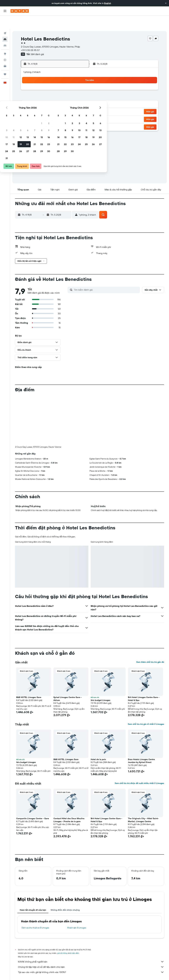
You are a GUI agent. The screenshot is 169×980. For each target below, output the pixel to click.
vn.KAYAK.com (21, 974)
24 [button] (38, 105)
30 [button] (80, 105)
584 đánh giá (37, 41)
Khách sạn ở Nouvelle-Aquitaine (91, 974)
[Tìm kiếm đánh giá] (106, 276)
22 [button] (73, 98)
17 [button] (38, 98)
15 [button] (73, 91)
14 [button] (66, 91)
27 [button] (59, 105)
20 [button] (59, 98)
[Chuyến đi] (5, 61)
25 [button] (45, 105)
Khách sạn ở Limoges (77, 914)
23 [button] (80, 98)
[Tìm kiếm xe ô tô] (5, 32)
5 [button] (52, 84)
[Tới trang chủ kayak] (20, 11)
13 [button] (59, 91)
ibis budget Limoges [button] (100, 687)
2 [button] (80, 77)
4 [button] (45, 84)
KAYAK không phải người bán (91, 948)
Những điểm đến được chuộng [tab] (65, 897)
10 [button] (38, 91)
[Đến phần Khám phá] (5, 40)
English (108, 3)
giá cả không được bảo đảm (68, 940)
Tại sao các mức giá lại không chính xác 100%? (91, 959)
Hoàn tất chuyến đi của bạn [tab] (33, 897)
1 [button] (73, 77)
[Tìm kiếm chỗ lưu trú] (5, 26)
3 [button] (38, 84)
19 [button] (52, 98)
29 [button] (73, 105)
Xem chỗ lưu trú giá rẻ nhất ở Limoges (146, 711)
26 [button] (52, 105)
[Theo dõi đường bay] (5, 46)
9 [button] (80, 84)
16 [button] (80, 91)
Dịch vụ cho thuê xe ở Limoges (35, 914)
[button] (166, 3)
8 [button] (73, 84)
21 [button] (66, 98)
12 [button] (52, 91)
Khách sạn (34, 974)
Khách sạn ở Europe (49, 974)
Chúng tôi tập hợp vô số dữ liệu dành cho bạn (91, 953)
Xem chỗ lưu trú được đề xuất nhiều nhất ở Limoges (139, 770)
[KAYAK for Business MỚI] (5, 53)
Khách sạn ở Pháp (68, 974)
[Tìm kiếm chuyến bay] (5, 20)
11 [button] (45, 91)
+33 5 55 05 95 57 (30, 37)
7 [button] (66, 84)
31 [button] (38, 112)
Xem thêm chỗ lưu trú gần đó (150, 649)
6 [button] (59, 84)
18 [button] (45, 98)
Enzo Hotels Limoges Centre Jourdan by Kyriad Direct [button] (141, 747)
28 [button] (66, 105)
